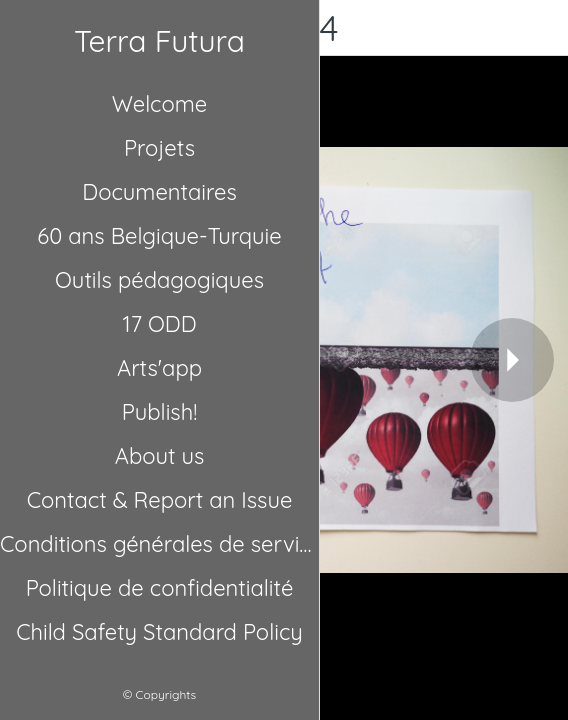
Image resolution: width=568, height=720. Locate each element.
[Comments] (540, 28)
